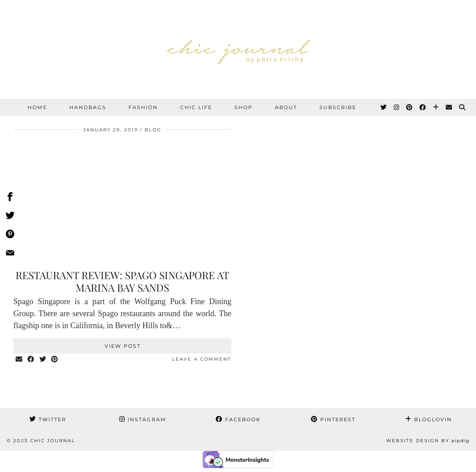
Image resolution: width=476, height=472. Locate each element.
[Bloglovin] (436, 107)
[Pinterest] (410, 107)
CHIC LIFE (196, 107)
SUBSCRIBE (338, 107)
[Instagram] (397, 107)
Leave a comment (202, 359)
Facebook (238, 419)
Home (37, 107)
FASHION (143, 107)
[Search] (463, 107)
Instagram (143, 419)
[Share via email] (19, 360)
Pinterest (333, 419)
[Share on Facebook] (31, 360)
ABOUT (286, 107)
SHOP (244, 107)
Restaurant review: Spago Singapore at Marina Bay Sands (122, 281)
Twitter (48, 419)
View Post (123, 346)
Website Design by (428, 441)
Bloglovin (429, 419)
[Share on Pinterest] (55, 360)
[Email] (449, 107)
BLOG (153, 130)
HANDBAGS (88, 107)
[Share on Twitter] (43, 360)
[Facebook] (423, 107)
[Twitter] (384, 107)
